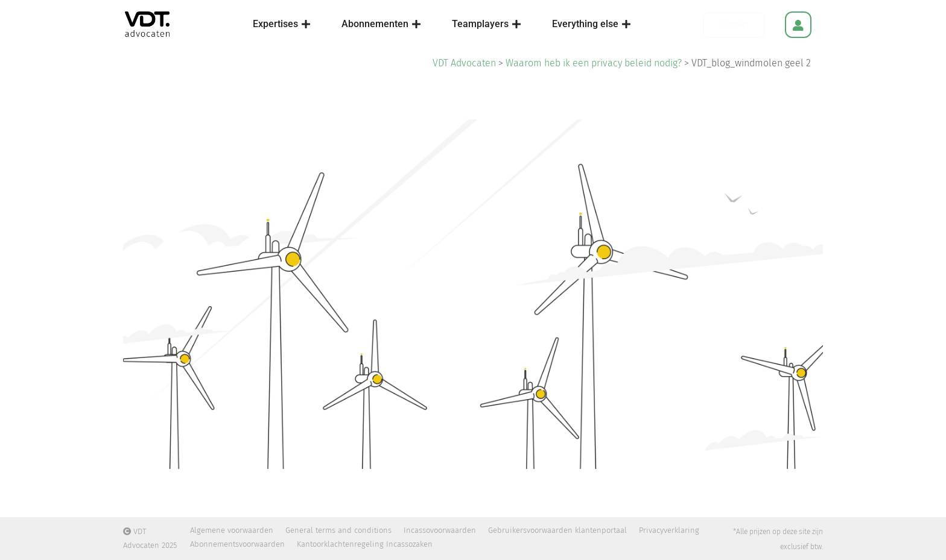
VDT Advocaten (464, 63)
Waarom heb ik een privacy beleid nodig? (594, 63)
